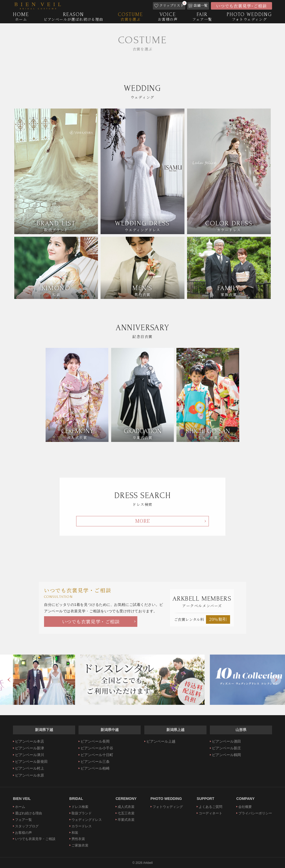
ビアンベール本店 (30, 741)
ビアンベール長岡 (95, 741)
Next (276, 680)
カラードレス (82, 826)
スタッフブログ (27, 826)
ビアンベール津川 (30, 755)
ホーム (20, 807)
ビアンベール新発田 (31, 762)
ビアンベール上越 (161, 741)
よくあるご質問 (211, 807)
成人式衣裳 (126, 807)
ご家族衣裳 (80, 845)
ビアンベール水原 (30, 775)
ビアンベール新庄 (226, 748)
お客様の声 (23, 833)
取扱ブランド (82, 813)
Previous (9, 680)
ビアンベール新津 (30, 748)
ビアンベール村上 (30, 768)
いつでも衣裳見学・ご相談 (91, 621)
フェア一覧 (23, 820)
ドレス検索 (80, 807)
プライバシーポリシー (255, 813)
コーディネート (211, 813)
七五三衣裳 (126, 813)
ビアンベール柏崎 (95, 768)
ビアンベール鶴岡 (226, 755)
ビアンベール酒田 (226, 741)
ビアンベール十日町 (97, 755)
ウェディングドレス (87, 820)
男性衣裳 (78, 839)
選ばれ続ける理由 (28, 813)
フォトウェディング (168, 807)
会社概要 (245, 807)
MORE (142, 521)
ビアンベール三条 (95, 762)
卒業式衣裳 (126, 820)
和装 (75, 833)
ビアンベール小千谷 (97, 748)
